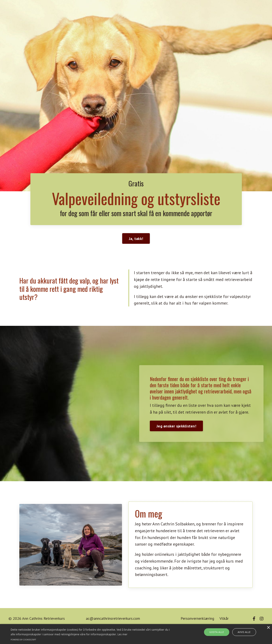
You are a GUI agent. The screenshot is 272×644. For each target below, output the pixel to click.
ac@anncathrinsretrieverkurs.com (113, 620)
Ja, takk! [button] (136, 239)
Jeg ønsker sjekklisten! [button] (176, 427)
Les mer (123, 634)
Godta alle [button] (218, 632)
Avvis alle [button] (243, 632)
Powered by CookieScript (23, 640)
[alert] (136, 634)
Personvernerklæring (197, 620)
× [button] (268, 628)
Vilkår (224, 620)
